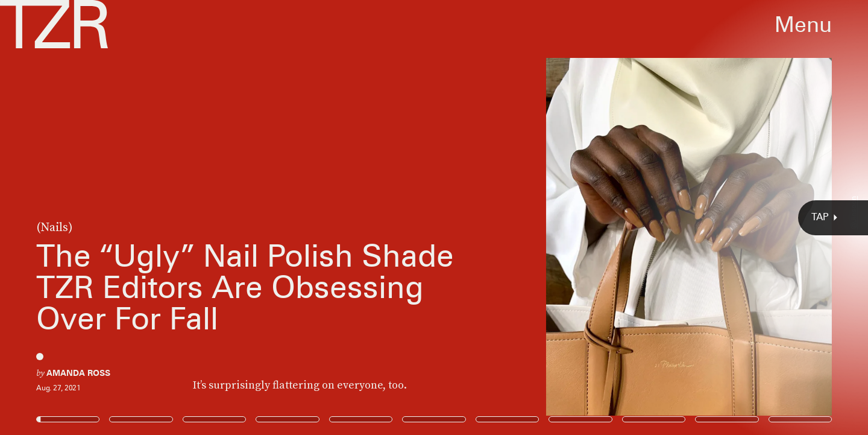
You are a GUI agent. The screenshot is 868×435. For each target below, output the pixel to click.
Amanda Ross (78, 373)
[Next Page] (577, 217)
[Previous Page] (143, 217)
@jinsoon (853, 213)
